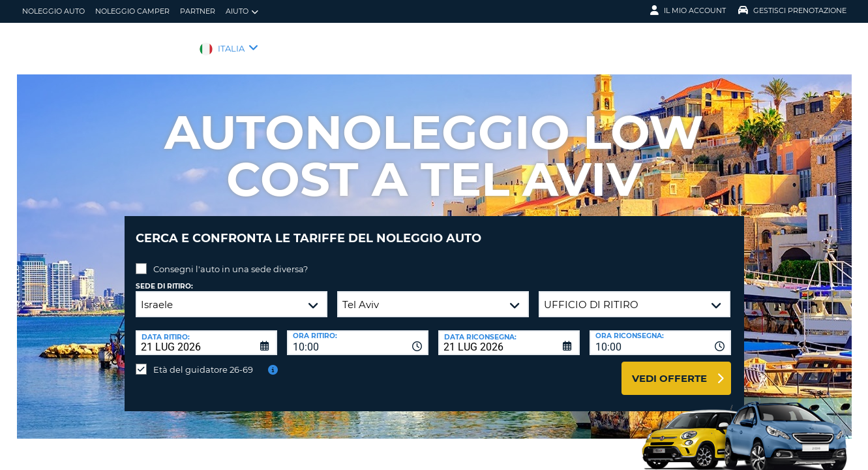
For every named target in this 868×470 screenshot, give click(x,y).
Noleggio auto (53, 11)
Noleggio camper (132, 11)
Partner (198, 11)
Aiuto (242, 11)
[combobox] (358, 333)
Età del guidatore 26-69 (203, 360)
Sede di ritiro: (164, 276)
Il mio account (688, 10)
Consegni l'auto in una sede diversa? (231, 259)
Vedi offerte (669, 368)
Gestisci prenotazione (792, 10)
